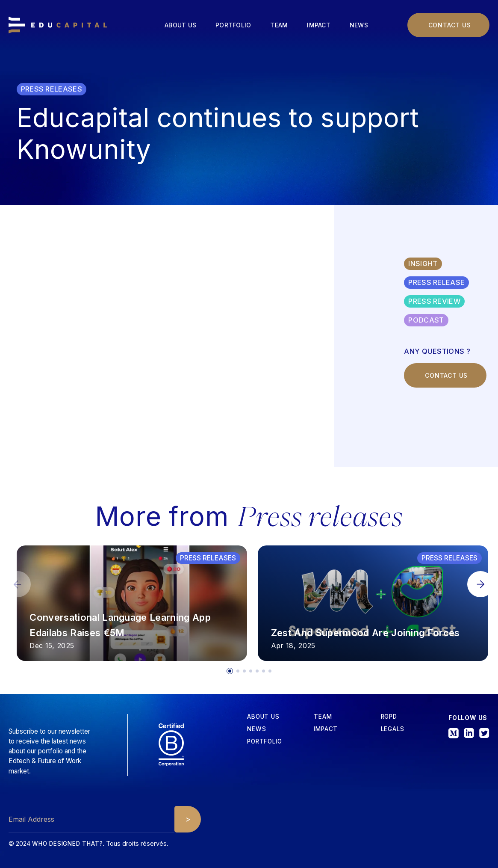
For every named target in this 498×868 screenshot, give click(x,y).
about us (263, 717)
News (359, 25)
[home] (58, 25)
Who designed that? (67, 844)
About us (180, 25)
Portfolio (233, 25)
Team (279, 25)
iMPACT (326, 729)
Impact (319, 25)
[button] (480, 584)
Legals (393, 729)
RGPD (389, 717)
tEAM (323, 717)
